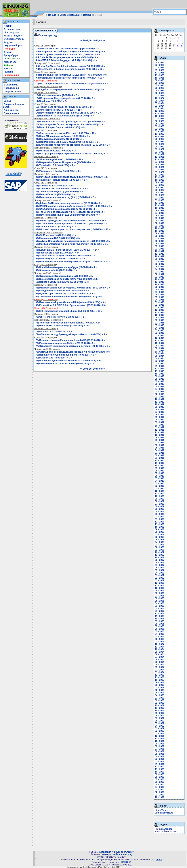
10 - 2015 (160, 315)
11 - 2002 (160, 708)
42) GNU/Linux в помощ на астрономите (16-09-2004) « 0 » (66, 209)
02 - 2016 (160, 305)
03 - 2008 (160, 545)
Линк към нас (11, 110)
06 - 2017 (160, 264)
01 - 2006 (160, 611)
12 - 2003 (160, 675)
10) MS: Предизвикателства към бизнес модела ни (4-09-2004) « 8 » (72, 84)
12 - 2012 (160, 399)
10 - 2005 (160, 619)
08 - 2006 (160, 593)
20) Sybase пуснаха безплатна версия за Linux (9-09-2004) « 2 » (69, 124)
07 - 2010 (160, 473)
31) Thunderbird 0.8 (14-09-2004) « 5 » (55, 165)
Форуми (8, 42)
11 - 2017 (160, 254)
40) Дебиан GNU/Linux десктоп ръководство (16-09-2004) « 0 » (69, 203)
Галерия (8, 72)
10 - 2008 (160, 527)
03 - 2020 (160, 195)
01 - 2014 (160, 366)
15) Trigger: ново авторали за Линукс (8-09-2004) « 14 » (65, 107)
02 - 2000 (160, 792)
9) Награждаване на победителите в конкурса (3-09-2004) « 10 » (70, 78)
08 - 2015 (160, 320)
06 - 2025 (160, 88)
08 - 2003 (160, 685)
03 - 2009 (160, 514)
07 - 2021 (160, 162)
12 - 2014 (160, 338)
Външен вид (11, 85)
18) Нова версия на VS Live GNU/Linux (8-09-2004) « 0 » (65, 116)
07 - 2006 (160, 596)
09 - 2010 (160, 468)
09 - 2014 (160, 346)
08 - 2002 (160, 716)
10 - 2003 (160, 680)
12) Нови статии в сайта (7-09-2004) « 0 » (57, 95)
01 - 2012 (160, 427)
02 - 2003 (160, 700)
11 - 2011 (160, 432)
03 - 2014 (160, 361)
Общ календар (165, 829)
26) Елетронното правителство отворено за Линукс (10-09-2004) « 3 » (73, 145)
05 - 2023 (160, 124)
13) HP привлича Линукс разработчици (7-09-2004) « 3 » (65, 98)
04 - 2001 (160, 756)
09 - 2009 (160, 499)
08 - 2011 (160, 440)
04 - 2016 (160, 300)
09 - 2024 (160, 101)
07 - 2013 (160, 381)
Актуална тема (12, 29)
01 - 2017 (160, 277)
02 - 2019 (160, 223)
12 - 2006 (160, 583)
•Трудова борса (13, 46)
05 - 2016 (160, 297)
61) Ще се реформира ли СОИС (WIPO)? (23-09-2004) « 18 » (67, 279)
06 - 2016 (160, 295)
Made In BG (10, 62)
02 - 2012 (160, 425)
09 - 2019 (160, 210)
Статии (8, 52)
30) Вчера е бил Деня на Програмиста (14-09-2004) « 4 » (65, 162)
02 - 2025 (160, 93)
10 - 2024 (160, 98)
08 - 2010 (160, 471)
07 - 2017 (160, 262)
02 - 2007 (160, 578)
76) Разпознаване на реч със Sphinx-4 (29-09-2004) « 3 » (65, 343)
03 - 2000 (160, 790)
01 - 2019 (160, 226)
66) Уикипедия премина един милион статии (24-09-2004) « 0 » (69, 297)
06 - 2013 (160, 384)
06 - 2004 (160, 660)
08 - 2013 (160, 379)
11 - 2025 (160, 75)
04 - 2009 (160, 512)
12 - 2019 (160, 203)
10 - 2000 (160, 772)
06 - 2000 (160, 782)
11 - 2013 (160, 371)
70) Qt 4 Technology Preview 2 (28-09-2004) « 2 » (61, 317)
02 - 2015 (160, 333)
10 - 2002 (160, 711)
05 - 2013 (160, 387)
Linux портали (12, 32)
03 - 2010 (160, 483)
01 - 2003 (160, 703)
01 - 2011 (160, 458)
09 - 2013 (160, 376)
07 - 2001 (160, 749)
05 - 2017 (160, 267)
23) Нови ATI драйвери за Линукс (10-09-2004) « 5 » (63, 136)
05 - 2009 (160, 509)
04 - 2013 (160, 389)
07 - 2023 (160, 119)
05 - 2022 (160, 144)
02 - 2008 (160, 547)
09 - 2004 (160, 652)
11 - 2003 (160, 677)
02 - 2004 (160, 670)
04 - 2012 (160, 420)
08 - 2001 (160, 746)
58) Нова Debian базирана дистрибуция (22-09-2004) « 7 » (66, 267)
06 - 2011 (160, 445)
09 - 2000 (160, 774)
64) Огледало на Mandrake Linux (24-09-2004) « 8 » (62, 291)
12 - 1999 (160, 797)
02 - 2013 (160, 394)
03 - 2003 (160, 698)
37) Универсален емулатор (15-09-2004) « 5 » (59, 192)
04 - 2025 (160, 91)
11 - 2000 (160, 769)
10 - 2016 (160, 284)
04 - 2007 (160, 573)
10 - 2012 (160, 404)
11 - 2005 (160, 616)
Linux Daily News (164, 813)
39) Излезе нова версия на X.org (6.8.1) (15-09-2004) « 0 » (66, 197)
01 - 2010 (160, 489)
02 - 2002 (160, 731)
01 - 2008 (160, 550)
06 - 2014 (160, 353)
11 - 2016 (160, 282)
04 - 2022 (160, 147)
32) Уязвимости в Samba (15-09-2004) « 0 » (58, 171)
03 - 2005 (160, 637)
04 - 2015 (160, 328)
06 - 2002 (160, 721)
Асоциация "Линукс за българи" (117, 852)
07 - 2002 (160, 718)
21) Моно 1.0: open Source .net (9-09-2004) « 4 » (61, 127)
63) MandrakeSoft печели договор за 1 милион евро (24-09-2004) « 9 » (73, 288)
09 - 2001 (160, 744)
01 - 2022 (160, 154)
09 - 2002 (160, 713)
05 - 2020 (160, 190)
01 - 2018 (160, 249)
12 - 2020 (160, 175)
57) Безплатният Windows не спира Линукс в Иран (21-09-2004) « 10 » (73, 262)
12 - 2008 (160, 522)
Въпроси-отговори (14, 39)
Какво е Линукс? (13, 36)
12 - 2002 (160, 705)
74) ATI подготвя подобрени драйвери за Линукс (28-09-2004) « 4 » (71, 334)
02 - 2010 (160, 486)
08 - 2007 (160, 563)
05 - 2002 (160, 723)
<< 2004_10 (86, 40)
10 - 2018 (160, 231)
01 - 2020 (160, 200)
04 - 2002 (160, 726)
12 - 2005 (160, 614)
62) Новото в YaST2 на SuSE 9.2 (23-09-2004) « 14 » (63, 282)
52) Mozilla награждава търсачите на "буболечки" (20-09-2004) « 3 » (72, 244)
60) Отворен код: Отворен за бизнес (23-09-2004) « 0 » (65, 276)
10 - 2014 (160, 343)
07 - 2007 (160, 565)
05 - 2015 (160, 325)
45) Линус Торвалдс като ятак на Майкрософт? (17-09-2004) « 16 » (71, 221)
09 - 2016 (160, 287)
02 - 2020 (160, 198)
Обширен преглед (45, 35)
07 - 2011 (160, 443)
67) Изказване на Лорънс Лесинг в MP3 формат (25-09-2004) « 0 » (71, 302)
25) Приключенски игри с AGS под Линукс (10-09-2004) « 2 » (68, 142)
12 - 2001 (160, 736)
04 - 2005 (160, 634)
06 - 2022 (160, 142)
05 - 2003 (160, 693)
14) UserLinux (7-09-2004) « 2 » (52, 101)
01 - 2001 (160, 764)
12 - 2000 (160, 767)
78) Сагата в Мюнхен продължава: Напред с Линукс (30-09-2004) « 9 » (73, 352)
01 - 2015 (160, 336)
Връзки (8, 69)
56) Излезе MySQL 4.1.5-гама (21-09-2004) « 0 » (60, 259)
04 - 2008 (160, 542)
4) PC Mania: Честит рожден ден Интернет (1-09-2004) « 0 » (67, 57)
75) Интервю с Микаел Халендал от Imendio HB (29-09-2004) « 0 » (70, 340)
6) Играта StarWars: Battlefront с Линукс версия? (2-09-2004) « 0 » (70, 66)
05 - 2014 (160, 356)
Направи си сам (12, 91)
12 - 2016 (160, 279)
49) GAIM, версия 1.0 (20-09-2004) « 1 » (56, 235)
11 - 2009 (160, 494)
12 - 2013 (160, 369)
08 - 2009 (160, 501)
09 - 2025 (160, 80)
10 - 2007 (160, 557)
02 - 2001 (160, 762)
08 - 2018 (160, 236)
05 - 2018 (160, 244)
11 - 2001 (160, 739)
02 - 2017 (160, 274)
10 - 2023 (160, 116)
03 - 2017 (160, 272)
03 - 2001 (160, 759)
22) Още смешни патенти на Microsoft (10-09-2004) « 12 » (66, 133)
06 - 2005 (160, 629)
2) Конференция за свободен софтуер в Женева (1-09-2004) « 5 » (70, 52)
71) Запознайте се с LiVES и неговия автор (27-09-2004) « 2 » (68, 323)
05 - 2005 (160, 631)
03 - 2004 (160, 667)
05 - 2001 (160, 754)
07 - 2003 (160, 688)
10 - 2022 (160, 136)
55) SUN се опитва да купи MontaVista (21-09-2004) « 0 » (65, 256)
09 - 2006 (160, 591)
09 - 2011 (160, 438)
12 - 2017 (160, 251)
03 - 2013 (160, 392)
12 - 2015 (160, 310)
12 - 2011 (160, 430)
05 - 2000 (160, 785)
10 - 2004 (160, 649)
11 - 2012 (160, 402)
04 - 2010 (160, 481)
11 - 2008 (160, 524)
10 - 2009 (160, 496)
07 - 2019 (160, 213)
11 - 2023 (160, 114)
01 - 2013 (160, 397)
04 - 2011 (160, 450)
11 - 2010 (160, 463)
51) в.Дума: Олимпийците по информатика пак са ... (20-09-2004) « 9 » (73, 241)
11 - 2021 (160, 159)
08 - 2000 (160, 777)
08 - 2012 (160, 409)
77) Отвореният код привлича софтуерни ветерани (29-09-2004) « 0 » (73, 346)
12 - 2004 (160, 644)
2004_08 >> (99, 40)
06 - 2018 (160, 241)
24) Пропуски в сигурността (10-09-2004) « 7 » (60, 139)
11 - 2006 (160, 586)
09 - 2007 (160, 560)
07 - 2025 (160, 85)
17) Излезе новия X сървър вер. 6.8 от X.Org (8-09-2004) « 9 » (68, 113)
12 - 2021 (160, 157)
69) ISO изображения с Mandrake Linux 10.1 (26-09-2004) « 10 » (69, 311)
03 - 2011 (160, 453)
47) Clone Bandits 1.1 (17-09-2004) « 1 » (56, 227)
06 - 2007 (160, 568)
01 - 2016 (160, 307)
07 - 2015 (160, 323)
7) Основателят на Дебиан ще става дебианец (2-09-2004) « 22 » (70, 69)
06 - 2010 (160, 476)
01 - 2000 (160, 795)
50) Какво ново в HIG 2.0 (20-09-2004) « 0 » (58, 238)
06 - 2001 (160, 751)
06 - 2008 (160, 537)
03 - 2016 (160, 302)
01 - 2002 (160, 734)
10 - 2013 (160, 374)
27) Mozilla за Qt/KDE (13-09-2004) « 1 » (56, 151)
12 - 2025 (160, 73)
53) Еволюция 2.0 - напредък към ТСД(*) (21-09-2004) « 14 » (67, 250)
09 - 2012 (160, 407)
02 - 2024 (160, 106)
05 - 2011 (160, 448)
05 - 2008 (160, 540)
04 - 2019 (160, 221)
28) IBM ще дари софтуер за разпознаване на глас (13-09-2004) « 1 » (72, 154)
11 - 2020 (160, 177)
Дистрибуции (11, 55)
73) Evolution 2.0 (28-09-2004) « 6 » (54, 331)
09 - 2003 (160, 682)
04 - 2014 (160, 358)
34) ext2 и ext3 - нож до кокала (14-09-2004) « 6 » (61, 180)
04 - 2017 (160, 269)
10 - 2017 (160, 256)
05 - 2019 (160, 218)
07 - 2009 (160, 504)
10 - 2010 (160, 466)
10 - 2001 (160, 741)
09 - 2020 (160, 182)
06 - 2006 (160, 598)
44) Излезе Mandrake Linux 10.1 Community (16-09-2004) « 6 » (68, 215)
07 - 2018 (160, 239)
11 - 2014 (160, 341)
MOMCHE (126, 862)
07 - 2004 (160, 657)
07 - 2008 (160, 535)
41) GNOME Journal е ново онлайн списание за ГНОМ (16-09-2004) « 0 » (74, 206)
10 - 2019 (160, 208)
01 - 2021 (160, 172)
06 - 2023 (160, 121)
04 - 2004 (160, 665)
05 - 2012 (160, 417)
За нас (7, 101)
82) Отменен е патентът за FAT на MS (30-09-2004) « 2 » (65, 364)
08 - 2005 (160, 624)
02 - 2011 (160, 455)
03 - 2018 (160, 246)
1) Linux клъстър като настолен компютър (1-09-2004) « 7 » (67, 49)
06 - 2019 (160, 216)
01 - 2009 (160, 519)
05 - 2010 (160, 478)
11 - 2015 (160, 313)
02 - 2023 (160, 129)
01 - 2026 (160, 70)
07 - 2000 (160, 779)
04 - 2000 (160, 787)
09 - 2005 (160, 621)
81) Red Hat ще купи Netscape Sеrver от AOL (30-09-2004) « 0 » (69, 361)
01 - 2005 (160, 642)
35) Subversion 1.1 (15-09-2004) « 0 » (55, 186)
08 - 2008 (160, 532)
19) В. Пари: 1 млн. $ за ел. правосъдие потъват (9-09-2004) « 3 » (70, 122)
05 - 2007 (160, 570)
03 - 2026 (160, 65)
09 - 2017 (160, 259)
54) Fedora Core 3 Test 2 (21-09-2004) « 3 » (58, 253)
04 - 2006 (160, 603)
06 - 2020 (160, 188)
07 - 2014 (160, 351)
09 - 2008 (160, 529)
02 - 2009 (160, 517)
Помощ (87, 15)
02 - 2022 (160, 152)
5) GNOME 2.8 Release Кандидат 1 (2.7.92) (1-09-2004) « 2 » (67, 60)
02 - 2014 (160, 364)
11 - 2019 (160, 205)
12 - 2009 (160, 491)
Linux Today (161, 810)
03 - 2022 (160, 149)
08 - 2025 (160, 83)
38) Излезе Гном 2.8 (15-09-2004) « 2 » (56, 194)
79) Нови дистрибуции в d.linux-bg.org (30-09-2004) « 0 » (66, 355)
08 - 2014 (160, 348)
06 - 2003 (160, 690)
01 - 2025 (160, 96)
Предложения (11, 88)
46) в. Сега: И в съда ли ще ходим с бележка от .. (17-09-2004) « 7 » (71, 224)
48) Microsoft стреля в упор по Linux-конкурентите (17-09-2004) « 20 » (73, 229)
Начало (52, 15)
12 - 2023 (160, 111)
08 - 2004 (160, 654)
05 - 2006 (160, 601)
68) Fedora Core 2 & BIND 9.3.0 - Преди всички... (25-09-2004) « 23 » (71, 305)
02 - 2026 (160, 68)
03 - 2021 (160, 167)
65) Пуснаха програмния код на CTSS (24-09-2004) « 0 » (65, 294)
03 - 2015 (160, 330)
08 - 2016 (160, 290)
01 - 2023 (160, 131)
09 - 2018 (160, 233)
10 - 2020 (160, 180)
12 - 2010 (160, 461)
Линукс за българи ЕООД (118, 855)
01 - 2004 (160, 672)
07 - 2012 (160, 412)
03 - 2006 (160, 606)
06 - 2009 (160, 506)
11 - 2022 (160, 134)
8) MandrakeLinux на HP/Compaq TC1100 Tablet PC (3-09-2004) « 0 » (72, 75)
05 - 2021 (160, 165)
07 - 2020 (160, 185)
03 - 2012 (160, 422)
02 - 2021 (160, 170)
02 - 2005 (160, 639)
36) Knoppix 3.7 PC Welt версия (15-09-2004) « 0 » (62, 189)
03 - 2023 (160, 126)
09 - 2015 (160, 318)
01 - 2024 (160, 108)
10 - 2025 (160, 78)
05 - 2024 (160, 103)
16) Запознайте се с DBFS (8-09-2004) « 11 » (59, 110)
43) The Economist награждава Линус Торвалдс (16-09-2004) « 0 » (70, 212)
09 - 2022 (160, 139)
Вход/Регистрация (70, 15)
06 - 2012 (160, 415)
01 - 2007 (160, 580)
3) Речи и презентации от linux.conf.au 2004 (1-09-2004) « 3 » (68, 54)
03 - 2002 (160, 728)
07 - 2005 (160, 626)
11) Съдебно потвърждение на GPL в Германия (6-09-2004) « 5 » (70, 89)
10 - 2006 (160, 588)
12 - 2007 (160, 552)
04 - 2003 (160, 695)
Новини (8, 26)
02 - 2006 (160, 608)
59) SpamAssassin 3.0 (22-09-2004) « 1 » (57, 270)
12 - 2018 (160, 228)
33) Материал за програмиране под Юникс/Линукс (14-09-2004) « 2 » (72, 177)
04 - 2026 (160, 63)
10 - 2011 (160, 435)
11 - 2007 (160, 555)
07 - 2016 (160, 292)
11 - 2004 (160, 647)
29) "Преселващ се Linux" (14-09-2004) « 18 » (59, 159)
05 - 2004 (160, 662)
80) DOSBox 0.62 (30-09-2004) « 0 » (54, 358)
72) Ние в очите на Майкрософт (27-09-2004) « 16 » (63, 326)
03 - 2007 (160, 575)
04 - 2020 (160, 193)
